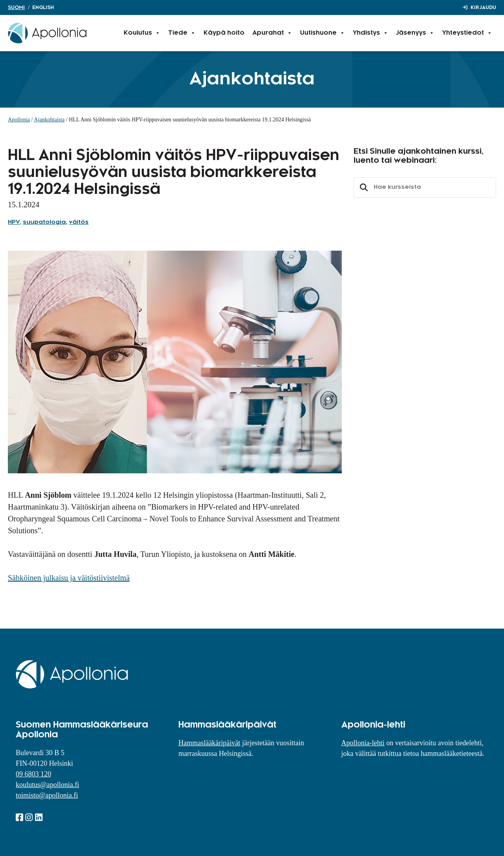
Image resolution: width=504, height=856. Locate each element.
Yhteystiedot (467, 33)
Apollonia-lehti (363, 743)
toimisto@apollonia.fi (47, 795)
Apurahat (272, 33)
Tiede (182, 33)
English (43, 7)
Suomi (16, 7)
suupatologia (44, 222)
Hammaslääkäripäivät (209, 743)
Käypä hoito (224, 33)
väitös (79, 222)
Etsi (363, 188)
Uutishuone (322, 33)
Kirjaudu (483, 7)
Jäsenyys (415, 33)
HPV (14, 222)
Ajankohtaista (49, 120)
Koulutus (142, 33)
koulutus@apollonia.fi (47, 785)
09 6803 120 (33, 774)
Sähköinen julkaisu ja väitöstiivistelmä (69, 578)
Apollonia (19, 120)
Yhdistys (371, 33)
